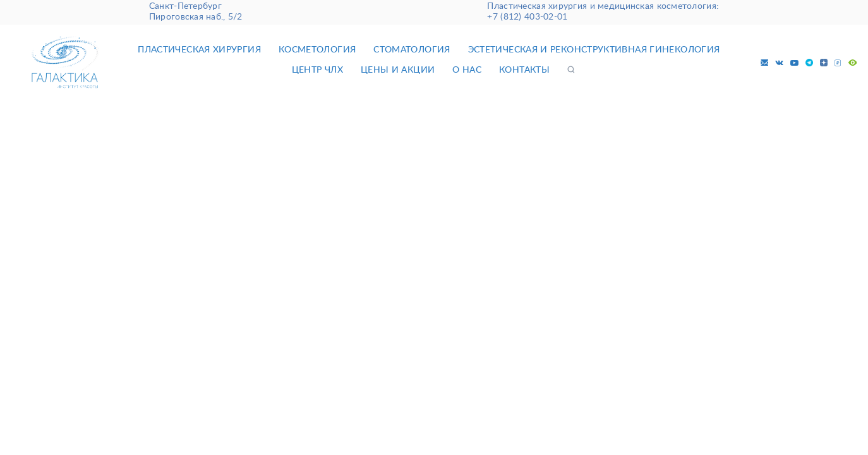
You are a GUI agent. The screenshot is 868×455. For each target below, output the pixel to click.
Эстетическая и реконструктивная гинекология (594, 50)
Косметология (317, 50)
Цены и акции (398, 70)
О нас (467, 70)
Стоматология (412, 50)
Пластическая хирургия (199, 50)
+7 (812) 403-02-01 (527, 17)
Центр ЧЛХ (317, 70)
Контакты (524, 70)
